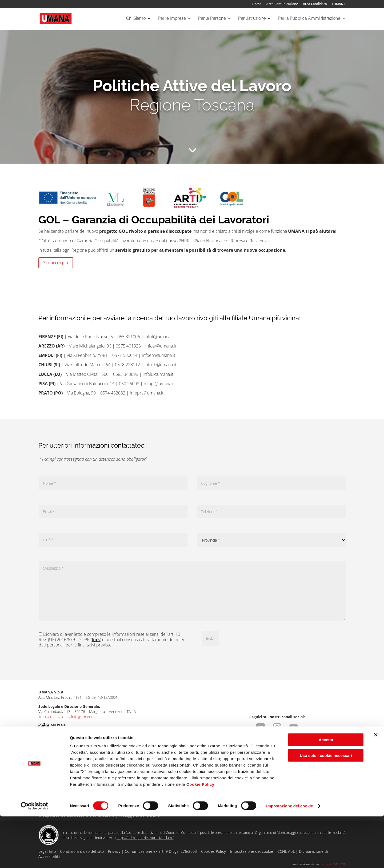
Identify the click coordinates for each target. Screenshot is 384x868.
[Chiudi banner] (376, 786)
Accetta (326, 791)
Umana (44, 764)
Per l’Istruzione (252, 19)
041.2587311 (56, 717)
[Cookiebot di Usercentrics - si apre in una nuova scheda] (35, 858)
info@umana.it (83, 717)
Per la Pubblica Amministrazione (309, 19)
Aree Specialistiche (115, 764)
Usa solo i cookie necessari (326, 807)
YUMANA (339, 4)
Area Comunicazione (282, 4)
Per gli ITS (231, 771)
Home (257, 4)
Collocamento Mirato (117, 777)
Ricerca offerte (173, 764)
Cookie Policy (200, 836)
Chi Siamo (136, 19)
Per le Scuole (234, 764)
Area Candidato (315, 4)
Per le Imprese (172, 19)
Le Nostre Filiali (51, 771)
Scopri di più (56, 263)
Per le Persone (212, 19)
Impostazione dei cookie (290, 857)
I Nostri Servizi (112, 771)
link (96, 640)
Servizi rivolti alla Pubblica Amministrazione (305, 772)
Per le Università (236, 777)
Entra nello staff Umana (58, 777)
